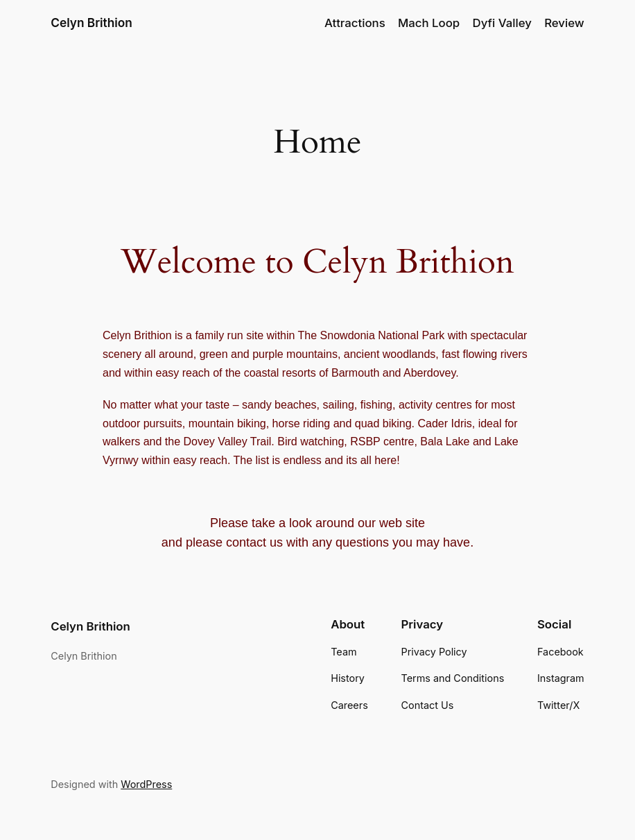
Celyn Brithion (92, 23)
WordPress (141, 781)
